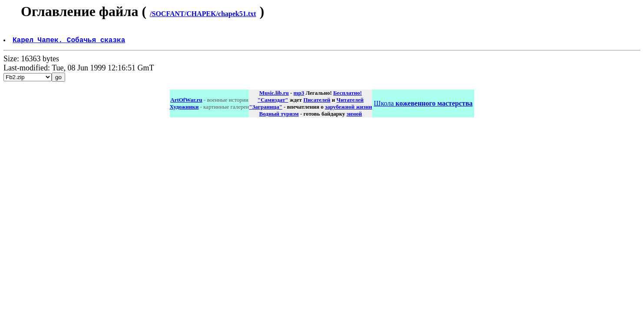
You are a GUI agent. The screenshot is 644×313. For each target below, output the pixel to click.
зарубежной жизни (348, 110)
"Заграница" (265, 110)
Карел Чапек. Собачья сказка (70, 43)
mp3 (299, 96)
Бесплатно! (347, 96)
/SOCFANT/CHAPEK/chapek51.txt (203, 14)
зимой (354, 117)
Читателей (350, 103)
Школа (423, 107)
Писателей (317, 103)
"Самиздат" (273, 103)
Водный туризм (279, 117)
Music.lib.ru (274, 96)
